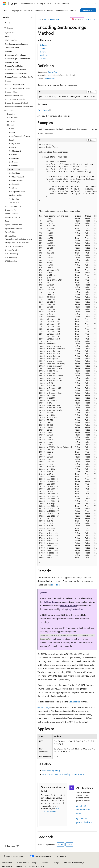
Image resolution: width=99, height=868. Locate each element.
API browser (55, 19)
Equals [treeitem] (12, 140)
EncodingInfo (43, 110)
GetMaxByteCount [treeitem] (17, 177)
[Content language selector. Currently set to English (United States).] (14, 856)
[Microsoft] (5, 3)
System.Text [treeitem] (10, 33)
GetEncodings (50, 602)
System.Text (53, 72)
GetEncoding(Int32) (51, 771)
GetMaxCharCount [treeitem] (17, 180)
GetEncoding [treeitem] (14, 166)
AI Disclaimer (7, 862)
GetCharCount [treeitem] (15, 151)
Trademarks (20, 866)
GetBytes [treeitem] (13, 147)
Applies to (44, 55)
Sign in (93, 3)
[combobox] (18, 23)
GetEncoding (74, 702)
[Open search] (87, 3)
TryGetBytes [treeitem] (14, 199)
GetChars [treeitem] (13, 155)
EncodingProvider (68, 606)
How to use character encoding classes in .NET (63, 774)
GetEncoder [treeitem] (14, 162)
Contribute (45, 862)
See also (43, 58)
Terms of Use (7, 866)
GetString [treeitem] (13, 188)
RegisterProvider (75, 609)
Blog (34, 862)
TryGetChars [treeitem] (14, 203)
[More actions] (95, 19)
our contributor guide (50, 810)
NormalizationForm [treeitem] (13, 217)
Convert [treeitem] (12, 132)
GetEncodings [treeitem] (15, 169)
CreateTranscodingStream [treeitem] (19, 136)
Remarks (43, 52)
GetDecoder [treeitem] (14, 158)
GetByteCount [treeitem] (15, 143)
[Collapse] (32, 17)
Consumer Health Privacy (73, 862)
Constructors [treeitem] (12, 118)
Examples (43, 48)
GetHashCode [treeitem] (15, 173)
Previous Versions (22, 862)
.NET (46, 19)
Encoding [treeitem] (11, 114)
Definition (43, 45)
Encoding (55, 585)
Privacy (55, 862)
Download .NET (88, 10)
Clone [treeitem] (12, 129)
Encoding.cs (49, 78)
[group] (67, 97)
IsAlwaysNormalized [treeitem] (17, 192)
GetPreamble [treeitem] (14, 184)
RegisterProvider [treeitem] (16, 195)
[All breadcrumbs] (40, 19)
